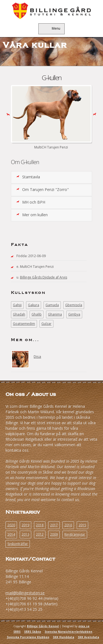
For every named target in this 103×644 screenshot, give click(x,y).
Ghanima (55, 314)
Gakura (34, 305)
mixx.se (84, 626)
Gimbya (74, 314)
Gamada (52, 305)
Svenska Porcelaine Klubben (28, 637)
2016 (68, 525)
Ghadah (19, 314)
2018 (40, 525)
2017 (54, 525)
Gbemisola (74, 305)
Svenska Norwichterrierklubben (68, 632)
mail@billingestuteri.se (25, 593)
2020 (11, 525)
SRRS (17, 632)
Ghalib (37, 314)
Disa (37, 356)
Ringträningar (75, 534)
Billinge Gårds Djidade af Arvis (44, 277)
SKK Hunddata (64, 637)
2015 (82, 525)
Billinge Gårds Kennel (43, 626)
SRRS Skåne (33, 632)
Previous (7, 114)
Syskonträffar (18, 544)
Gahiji (17, 305)
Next (96, 114)
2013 (25, 534)
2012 (40, 534)
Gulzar (46, 324)
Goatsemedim (24, 324)
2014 (11, 534)
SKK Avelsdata (88, 637)
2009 (54, 534)
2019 (25, 525)
